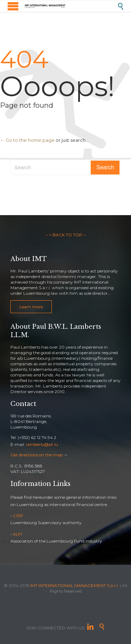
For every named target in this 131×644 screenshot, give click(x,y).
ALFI (17, 534)
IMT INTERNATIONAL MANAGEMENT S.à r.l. (75, 585)
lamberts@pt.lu (42, 444)
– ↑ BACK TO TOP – (66, 235)
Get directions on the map (36, 455)
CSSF (18, 516)
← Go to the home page (27, 140)
